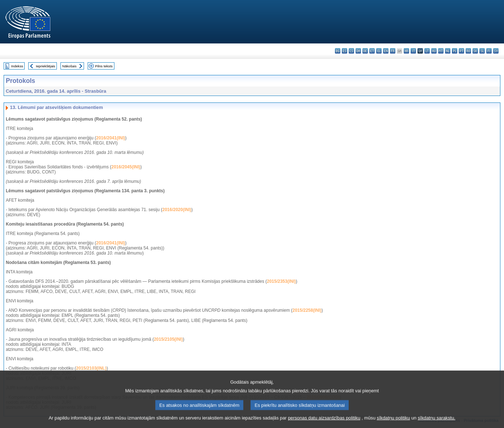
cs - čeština (351, 51)
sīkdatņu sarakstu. (437, 423)
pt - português (461, 51)
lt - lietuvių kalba (427, 51)
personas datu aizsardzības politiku (324, 423)
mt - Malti (441, 51)
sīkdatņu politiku (394, 423)
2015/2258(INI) (307, 310)
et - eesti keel (372, 51)
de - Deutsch (365, 51)
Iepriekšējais (45, 66)
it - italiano (413, 51)
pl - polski (455, 51)
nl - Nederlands (448, 51)
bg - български (338, 51)
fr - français (393, 51)
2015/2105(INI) (168, 339)
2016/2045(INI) (126, 167)
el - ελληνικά (379, 51)
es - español (345, 51)
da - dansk (358, 51)
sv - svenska (496, 51)
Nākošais (69, 66)
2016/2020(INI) (177, 210)
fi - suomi (489, 51)
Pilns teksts (104, 66)
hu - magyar (434, 51)
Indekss (17, 66)
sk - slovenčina (475, 51)
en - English (386, 51)
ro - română (468, 51)
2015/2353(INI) (281, 281)
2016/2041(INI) (110, 138)
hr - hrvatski (406, 51)
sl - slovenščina (482, 51)
